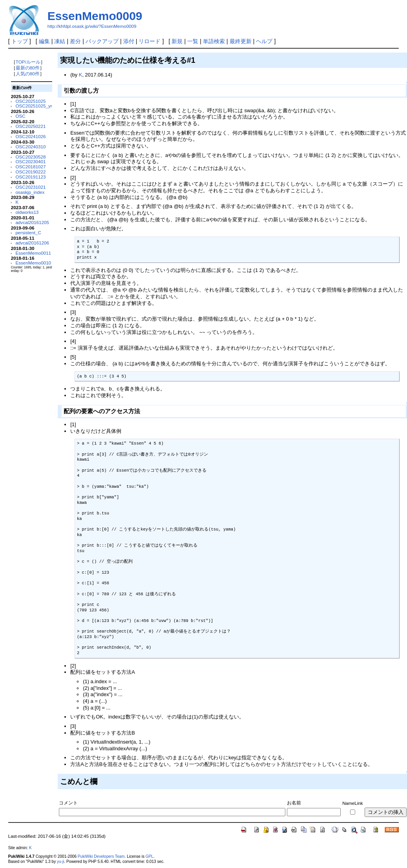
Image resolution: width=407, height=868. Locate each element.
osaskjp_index (30, 192)
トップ (20, 41)
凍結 (60, 41)
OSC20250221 (30, 126)
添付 (129, 41)
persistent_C (28, 232)
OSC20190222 (30, 172)
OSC (20, 116)
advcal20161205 (32, 222)
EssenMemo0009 (95, 16)
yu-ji (60, 862)
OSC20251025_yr (34, 106)
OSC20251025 (30, 101)
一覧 (193, 41)
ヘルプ (264, 41)
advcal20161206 (32, 243)
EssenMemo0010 (33, 263)
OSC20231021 (30, 187)
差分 (75, 41)
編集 (44, 41)
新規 (177, 41)
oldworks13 (27, 212)
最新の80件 (28, 68)
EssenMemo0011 (33, 253)
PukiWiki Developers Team (101, 856)
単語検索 (214, 41)
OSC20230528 (30, 157)
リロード (150, 41)
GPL (150, 856)
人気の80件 (28, 74)
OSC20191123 (30, 177)
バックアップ (102, 41)
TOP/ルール (28, 62)
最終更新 (241, 41)
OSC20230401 (30, 161)
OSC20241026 (30, 136)
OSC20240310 (30, 147)
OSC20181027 (30, 167)
